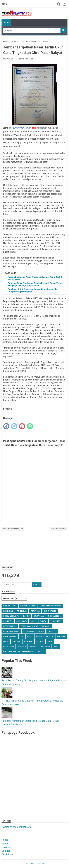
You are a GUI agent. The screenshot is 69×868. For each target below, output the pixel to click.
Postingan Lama (58, 529)
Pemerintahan (10, 606)
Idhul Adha (45, 647)
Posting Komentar (25, 59)
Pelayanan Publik (28, 606)
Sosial (41, 652)
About (5, 843)
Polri (30, 636)
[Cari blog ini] (16, 585)
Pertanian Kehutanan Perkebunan (19, 652)
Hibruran (28, 642)
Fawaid (33, 647)
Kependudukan (10, 636)
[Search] (32, 30)
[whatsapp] (30, 426)
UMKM (33, 621)
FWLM (6, 642)
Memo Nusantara (38, 864)
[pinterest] (22, 426)
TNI (22, 636)
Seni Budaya (22, 621)
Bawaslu (22, 647)
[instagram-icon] (65, 4)
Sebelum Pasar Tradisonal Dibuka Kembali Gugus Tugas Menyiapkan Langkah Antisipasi (35, 284)
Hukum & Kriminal (11, 616)
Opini (50, 642)
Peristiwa (35, 611)
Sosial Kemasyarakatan (51, 606)
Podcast (16, 642)
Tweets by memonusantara (16, 827)
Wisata (43, 621)
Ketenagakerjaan (11, 631)
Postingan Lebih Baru (13, 529)
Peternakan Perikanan (34, 631)
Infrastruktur (10, 626)
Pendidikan (22, 611)
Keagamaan (39, 616)
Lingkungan (56, 621)
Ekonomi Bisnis (55, 616)
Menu (6, 22)
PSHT (56, 647)
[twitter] (14, 426)
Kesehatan (8, 611)
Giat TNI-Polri (50, 611)
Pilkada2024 (9, 647)
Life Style (52, 631)
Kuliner (40, 642)
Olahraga (8, 621)
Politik (26, 616)
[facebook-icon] (59, 4)
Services (6, 847)
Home (5, 840)
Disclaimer (7, 854)
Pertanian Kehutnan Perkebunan (36, 626)
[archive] (14, 598)
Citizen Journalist (45, 636)
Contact (6, 851)
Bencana (61, 636)
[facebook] (6, 426)
